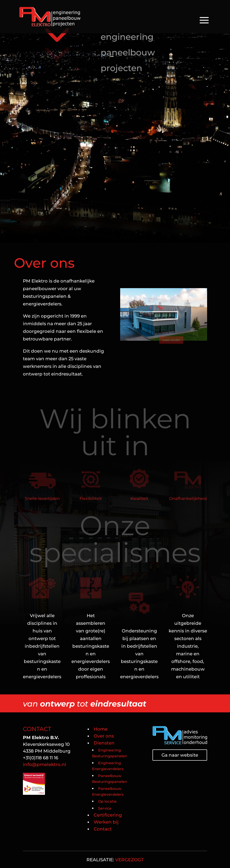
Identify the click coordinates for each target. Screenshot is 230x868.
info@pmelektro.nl (45, 764)
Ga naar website (180, 755)
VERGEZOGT (129, 860)
